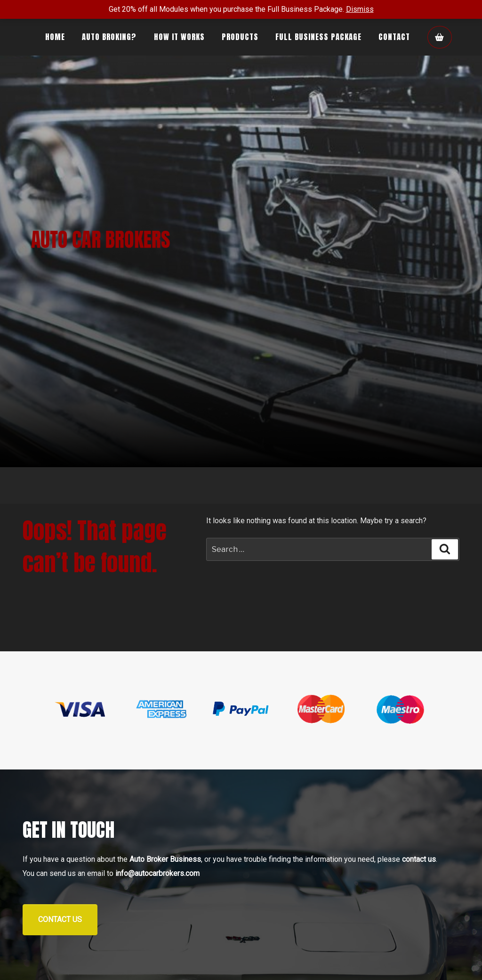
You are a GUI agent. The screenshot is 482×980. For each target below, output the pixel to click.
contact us (419, 859)
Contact (394, 36)
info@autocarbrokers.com (157, 873)
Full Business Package (318, 36)
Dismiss (360, 9)
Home (55, 36)
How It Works (179, 36)
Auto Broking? (109, 36)
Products (240, 36)
